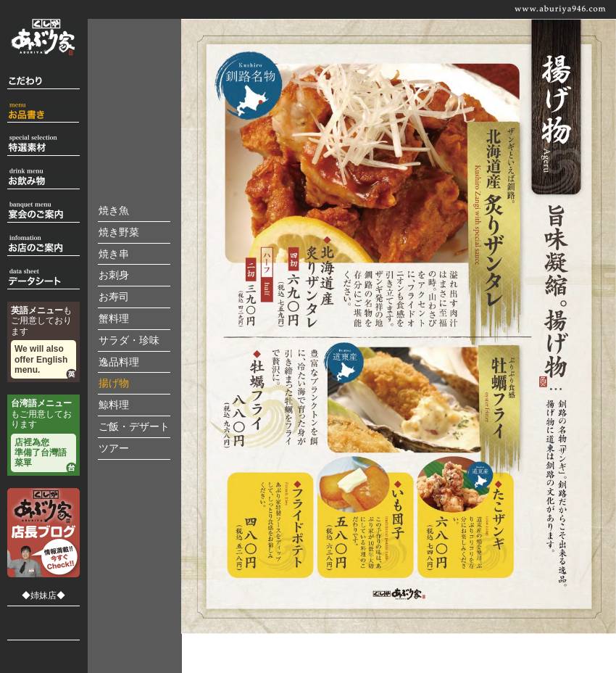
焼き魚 (114, 211)
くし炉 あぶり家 (43, 37)
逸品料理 (119, 362)
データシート (43, 279)
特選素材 (43, 145)
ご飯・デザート (134, 427)
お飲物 (43, 179)
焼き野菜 (119, 232)
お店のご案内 (43, 245)
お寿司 (114, 297)
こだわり (43, 79)
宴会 (43, 212)
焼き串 (114, 254)
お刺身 (114, 275)
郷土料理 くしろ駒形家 (43, 619)
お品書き (43, 112)
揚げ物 (114, 383)
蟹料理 (114, 319)
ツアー (114, 449)
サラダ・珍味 (129, 340)
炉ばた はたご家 (43, 657)
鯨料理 (114, 405)
